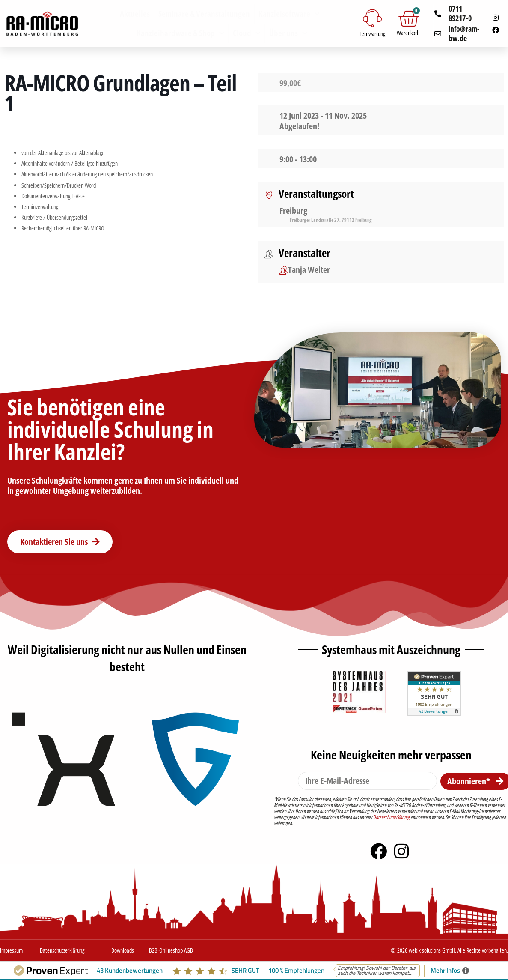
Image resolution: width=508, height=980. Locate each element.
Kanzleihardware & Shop (180, 33)
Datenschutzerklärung (392, 817)
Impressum (11, 950)
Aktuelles (135, 14)
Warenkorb (408, 33)
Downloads (123, 950)
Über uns (288, 33)
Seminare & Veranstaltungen (204, 14)
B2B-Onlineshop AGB (171, 950)
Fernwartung (372, 34)
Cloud (247, 33)
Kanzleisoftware (289, 14)
